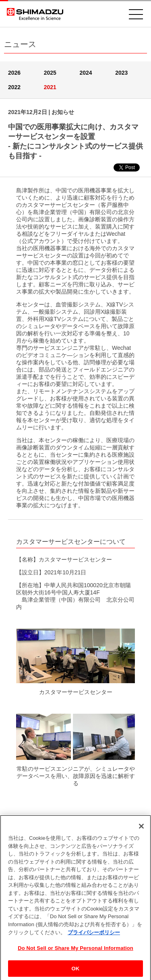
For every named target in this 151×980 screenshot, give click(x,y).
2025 (50, 73)
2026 (14, 73)
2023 (121, 73)
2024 (86, 73)
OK (76, 970)
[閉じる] (141, 827)
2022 (14, 87)
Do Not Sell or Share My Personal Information (75, 949)
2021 (50, 87)
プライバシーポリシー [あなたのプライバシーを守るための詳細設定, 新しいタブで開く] (94, 934)
